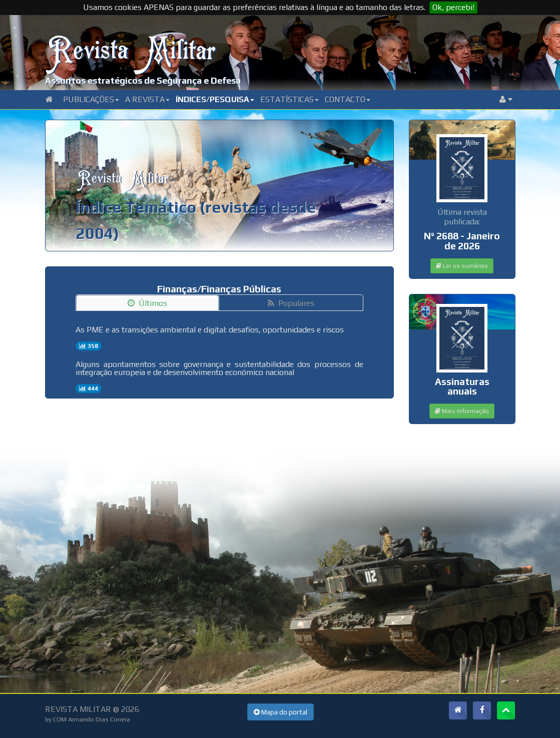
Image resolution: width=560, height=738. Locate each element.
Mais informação (462, 411)
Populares (291, 303)
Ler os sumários (462, 266)
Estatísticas (290, 99)
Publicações (91, 99)
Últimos (147, 303)
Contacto (348, 99)
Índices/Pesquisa (215, 99)
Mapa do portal (281, 712)
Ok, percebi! (453, 7)
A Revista (147, 99)
